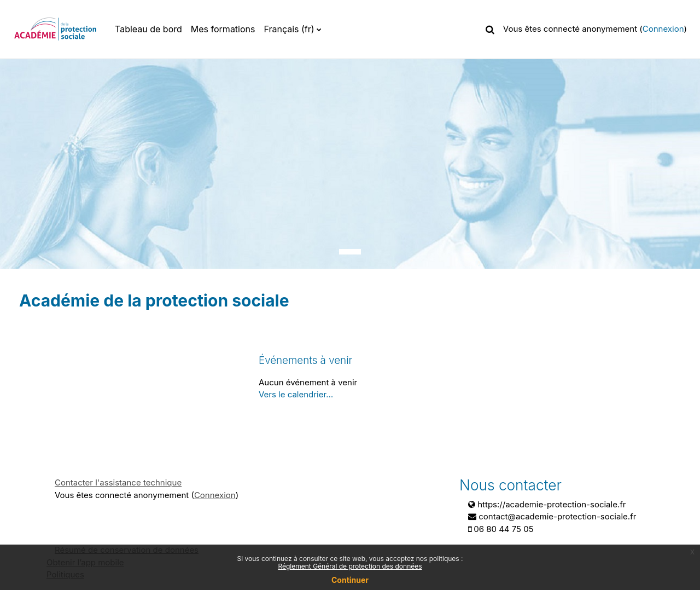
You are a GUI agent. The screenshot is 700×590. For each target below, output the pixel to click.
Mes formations (223, 29)
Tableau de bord (148, 29)
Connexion (663, 29)
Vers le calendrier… (296, 394)
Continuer (350, 580)
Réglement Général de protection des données (350, 566)
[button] (490, 29)
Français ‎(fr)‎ (289, 29)
